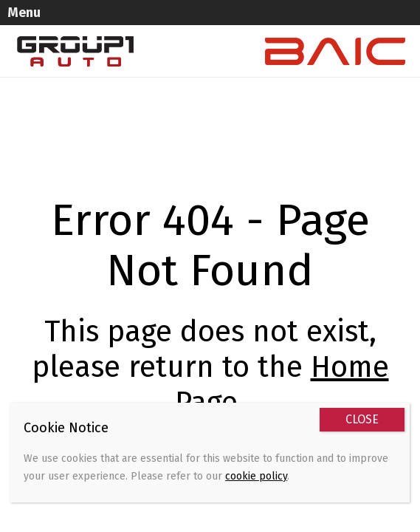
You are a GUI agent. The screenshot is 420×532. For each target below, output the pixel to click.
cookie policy (256, 476)
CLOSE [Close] (362, 419)
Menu (24, 13)
